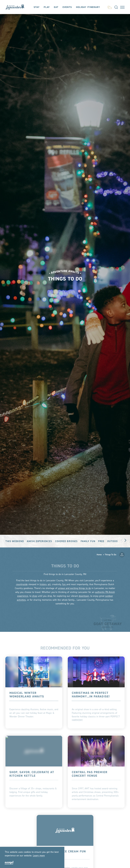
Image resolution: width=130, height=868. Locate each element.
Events (67, 7)
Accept (9, 862)
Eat (56, 7)
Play (47, 7)
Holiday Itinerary (88, 7)
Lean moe (39, 856)
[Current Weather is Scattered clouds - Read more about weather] (109, 7)
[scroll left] (122, 540)
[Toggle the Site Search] (116, 7)
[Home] (16, 7)
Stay (37, 7)
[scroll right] (125, 540)
